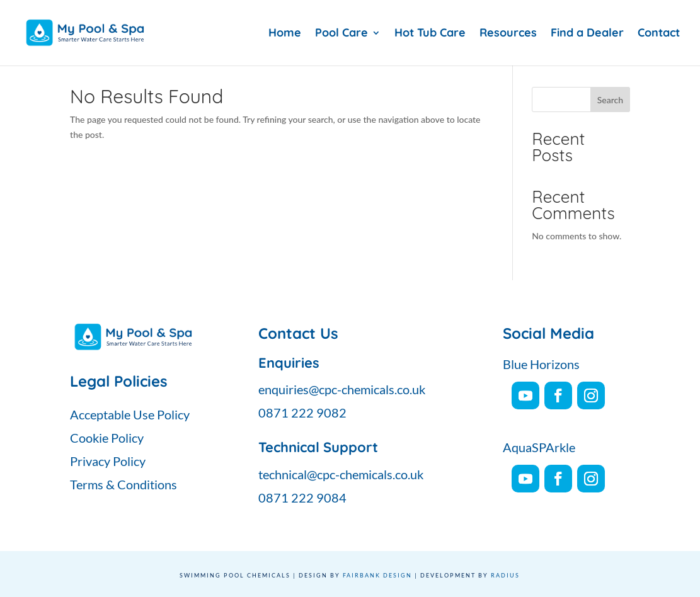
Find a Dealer (587, 34)
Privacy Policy (108, 461)
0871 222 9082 (302, 412)
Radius (505, 575)
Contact (659, 34)
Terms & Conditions (123, 484)
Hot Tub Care (430, 34)
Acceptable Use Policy (130, 414)
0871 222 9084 (302, 497)
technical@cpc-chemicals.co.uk (341, 474)
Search (610, 100)
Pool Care (341, 34)
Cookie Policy (107, 438)
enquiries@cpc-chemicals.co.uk (342, 389)
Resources (508, 34)
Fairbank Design (377, 575)
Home (285, 34)
